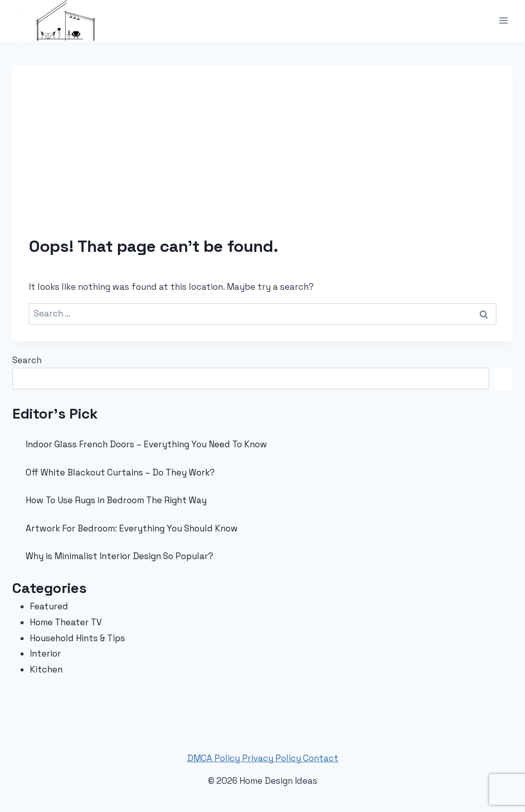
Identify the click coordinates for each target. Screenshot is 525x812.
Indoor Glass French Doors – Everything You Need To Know (146, 444)
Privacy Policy (272, 758)
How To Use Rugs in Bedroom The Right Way (116, 500)
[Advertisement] (262, 159)
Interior (45, 653)
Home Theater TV (66, 622)
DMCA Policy (215, 758)
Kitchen (46, 669)
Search (27, 360)
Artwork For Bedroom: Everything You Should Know (132, 528)
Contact (321, 758)
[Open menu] (503, 20)
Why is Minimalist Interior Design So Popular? (119, 556)
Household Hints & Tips (77, 638)
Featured (49, 606)
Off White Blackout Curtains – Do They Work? (120, 472)
